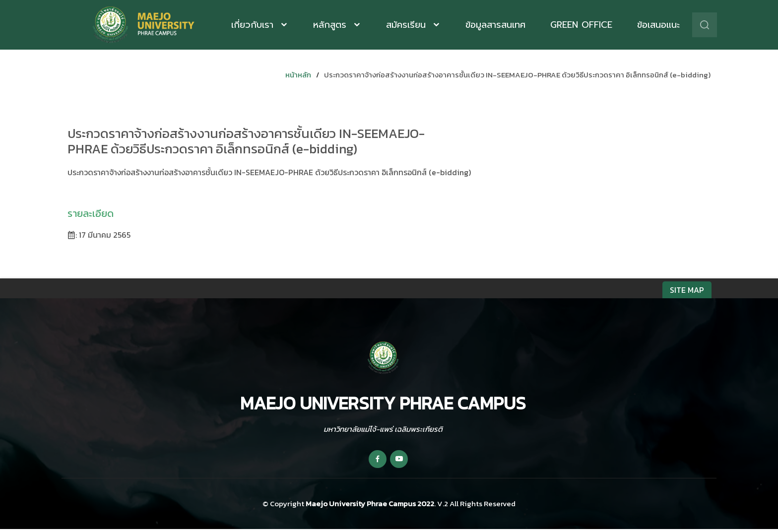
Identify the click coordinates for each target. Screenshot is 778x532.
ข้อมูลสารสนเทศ (495, 25)
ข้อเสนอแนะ (658, 25)
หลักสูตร (331, 25)
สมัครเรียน (408, 25)
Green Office (581, 25)
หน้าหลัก (298, 75)
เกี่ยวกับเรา (254, 25)
